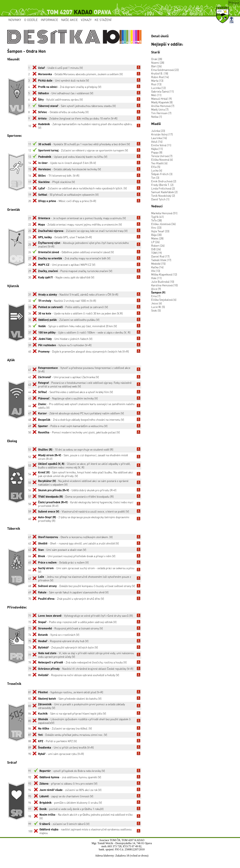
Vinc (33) (156, 228)
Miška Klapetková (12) (164, 274)
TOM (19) (157, 253)
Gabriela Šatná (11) (163, 91)
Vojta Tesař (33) (160, 231)
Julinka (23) (158, 131)
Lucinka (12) (158, 88)
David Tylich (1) (160, 199)
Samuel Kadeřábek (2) (164, 192)
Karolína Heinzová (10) (164, 285)
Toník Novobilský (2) (163, 196)
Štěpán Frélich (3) (162, 174)
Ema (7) (156, 296)
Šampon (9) (158, 292)
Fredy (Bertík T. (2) (162, 185)
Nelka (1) (157, 117)
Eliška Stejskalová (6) (164, 300)
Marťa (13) (157, 81)
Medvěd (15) (158, 264)
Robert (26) (158, 246)
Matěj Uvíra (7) (160, 109)
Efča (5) (156, 167)
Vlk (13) (156, 271)
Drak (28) (157, 59)
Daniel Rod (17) (160, 256)
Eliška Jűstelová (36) (163, 224)
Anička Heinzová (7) (163, 106)
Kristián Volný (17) (162, 134)
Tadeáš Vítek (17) (161, 260)
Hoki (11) (156, 278)
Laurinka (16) (159, 138)
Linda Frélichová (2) (163, 188)
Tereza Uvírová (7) (162, 156)
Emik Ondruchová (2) (164, 181)
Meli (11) (156, 95)
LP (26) (155, 242)
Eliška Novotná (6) (162, 160)
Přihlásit (234, 3)
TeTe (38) (157, 220)
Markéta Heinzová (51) (164, 213)
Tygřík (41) (157, 217)
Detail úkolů (160, 36)
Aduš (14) (157, 142)
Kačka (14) (157, 267)
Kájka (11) (157, 149)
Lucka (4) (157, 170)
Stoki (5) (156, 310)
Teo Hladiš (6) (159, 163)
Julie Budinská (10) (163, 282)
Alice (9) (156, 289)
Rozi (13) (156, 84)
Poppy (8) (157, 152)
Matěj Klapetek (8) (162, 102)
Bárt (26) (156, 66)
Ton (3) (155, 178)
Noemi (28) (158, 63)
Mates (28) (157, 238)
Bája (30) (156, 235)
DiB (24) (156, 249)
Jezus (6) (157, 303)
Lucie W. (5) (158, 307)
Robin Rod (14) (160, 77)
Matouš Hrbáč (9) (161, 99)
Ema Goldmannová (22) (165, 70)
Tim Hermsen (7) (161, 113)
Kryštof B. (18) (160, 73)
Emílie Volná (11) (161, 145)
